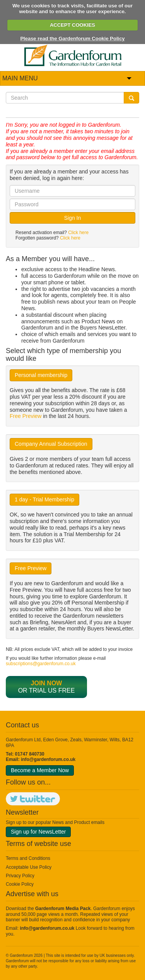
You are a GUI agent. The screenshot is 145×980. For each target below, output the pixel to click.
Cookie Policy (20, 884)
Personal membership (41, 375)
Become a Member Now (40, 770)
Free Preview (26, 416)
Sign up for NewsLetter (38, 832)
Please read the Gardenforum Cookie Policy (72, 38)
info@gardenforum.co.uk (48, 759)
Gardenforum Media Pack (63, 909)
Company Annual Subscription (51, 444)
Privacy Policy (20, 876)
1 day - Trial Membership (44, 499)
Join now (47, 683)
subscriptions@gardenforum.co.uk (41, 664)
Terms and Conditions (28, 858)
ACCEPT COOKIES (72, 25)
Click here (78, 233)
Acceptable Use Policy (29, 867)
